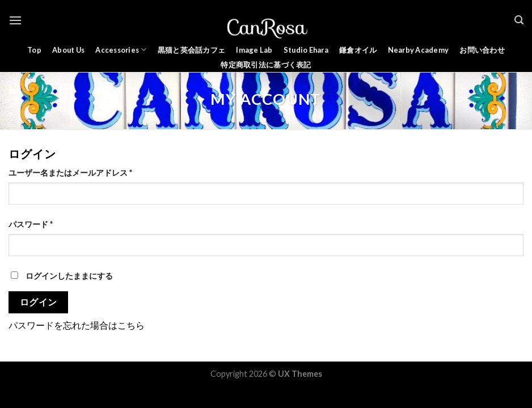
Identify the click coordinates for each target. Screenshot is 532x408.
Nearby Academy (419, 50)
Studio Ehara (306, 50)
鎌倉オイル (358, 50)
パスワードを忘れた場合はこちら (77, 325)
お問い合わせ (482, 50)
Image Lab (254, 50)
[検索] (519, 20)
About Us (68, 50)
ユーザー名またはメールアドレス (70, 173)
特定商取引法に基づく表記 (266, 65)
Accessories (121, 50)
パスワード (31, 224)
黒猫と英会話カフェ (191, 50)
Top (34, 50)
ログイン (39, 302)
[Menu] (15, 20)
